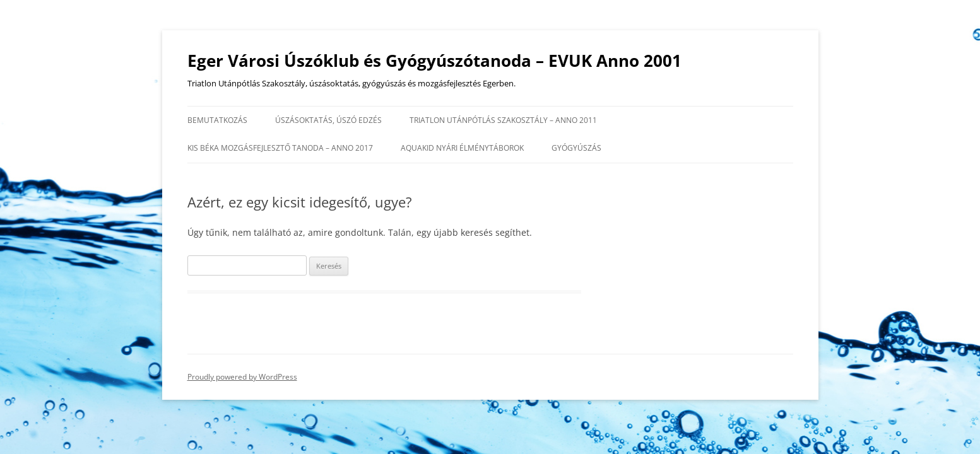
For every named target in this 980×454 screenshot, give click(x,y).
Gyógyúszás (576, 148)
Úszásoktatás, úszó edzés (328, 120)
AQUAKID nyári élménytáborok (462, 148)
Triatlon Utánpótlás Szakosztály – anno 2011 (503, 120)
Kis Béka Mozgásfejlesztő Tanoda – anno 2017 (280, 148)
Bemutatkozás (217, 120)
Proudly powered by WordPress (242, 377)
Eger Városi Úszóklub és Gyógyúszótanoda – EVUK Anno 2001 (434, 61)
